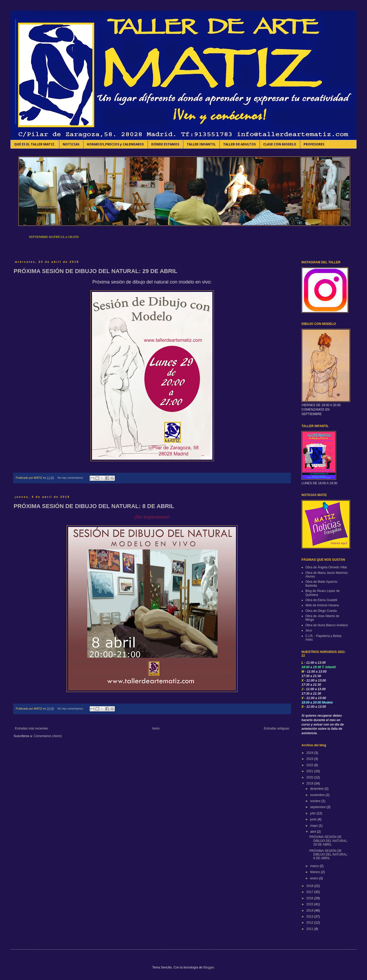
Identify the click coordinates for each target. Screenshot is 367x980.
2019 (310, 783)
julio (313, 813)
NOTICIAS (71, 144)
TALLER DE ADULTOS (239, 144)
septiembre (318, 807)
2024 (310, 753)
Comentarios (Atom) (48, 736)
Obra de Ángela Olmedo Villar (326, 567)
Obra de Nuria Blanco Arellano (327, 625)
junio (314, 819)
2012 (310, 923)
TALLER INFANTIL (201, 144)
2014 (310, 911)
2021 (310, 771)
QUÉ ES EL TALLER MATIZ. (35, 144)
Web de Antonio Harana (322, 605)
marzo (315, 866)
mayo (314, 826)
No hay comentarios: (71, 478)
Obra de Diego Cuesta (321, 611)
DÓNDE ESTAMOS (165, 144)
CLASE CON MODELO (280, 144)
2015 (310, 904)
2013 (310, 917)
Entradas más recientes (31, 728)
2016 (310, 898)
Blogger (209, 967)
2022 (310, 765)
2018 (310, 886)
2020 (310, 777)
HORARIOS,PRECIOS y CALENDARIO (115, 144)
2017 (310, 892)
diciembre (317, 789)
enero (315, 878)
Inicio (156, 728)
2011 (310, 929)
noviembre (318, 795)
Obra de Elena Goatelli (321, 600)
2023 (310, 759)
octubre (316, 801)
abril (314, 832)
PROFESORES (314, 144)
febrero (315, 872)
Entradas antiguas (276, 728)
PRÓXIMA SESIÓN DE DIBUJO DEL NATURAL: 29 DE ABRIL (96, 271)
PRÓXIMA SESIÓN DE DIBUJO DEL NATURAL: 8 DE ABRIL (94, 506)
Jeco (309, 630)
